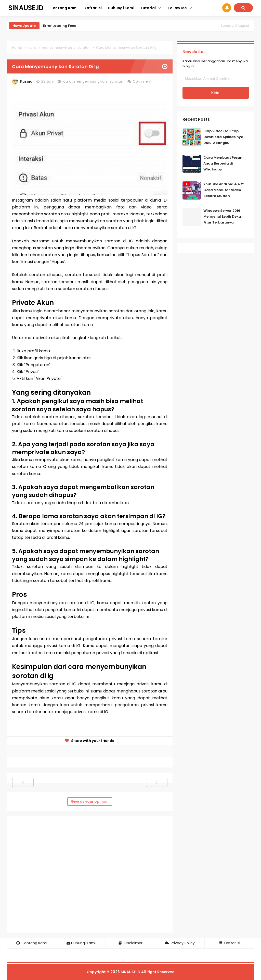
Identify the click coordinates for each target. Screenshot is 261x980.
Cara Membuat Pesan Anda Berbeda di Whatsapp (223, 163)
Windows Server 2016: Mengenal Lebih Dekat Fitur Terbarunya (223, 216)
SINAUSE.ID (130, 972)
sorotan (117, 81)
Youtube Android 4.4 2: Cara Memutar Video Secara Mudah (224, 190)
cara (68, 81)
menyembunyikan (91, 81)
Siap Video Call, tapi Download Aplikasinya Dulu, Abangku (223, 137)
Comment (143, 81)
